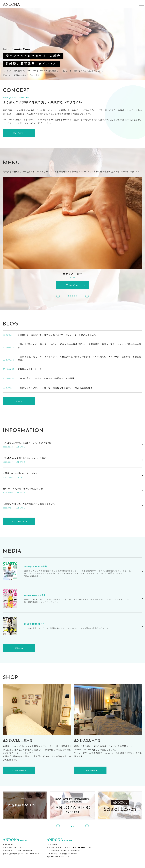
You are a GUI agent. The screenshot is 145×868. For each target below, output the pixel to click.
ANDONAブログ (16, 810)
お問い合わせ (13, 830)
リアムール (50, 830)
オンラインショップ (18, 842)
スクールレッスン (16, 846)
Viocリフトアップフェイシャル (60, 818)
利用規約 (11, 854)
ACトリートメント (54, 810)
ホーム (7, 806)
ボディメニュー (101, 806)
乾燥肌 (100, 814)
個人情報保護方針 (17, 850)
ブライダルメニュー (103, 822)
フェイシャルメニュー (52, 806)
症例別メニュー (101, 810)
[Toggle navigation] (141, 4)
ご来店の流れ (13, 826)
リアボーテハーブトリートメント (61, 834)
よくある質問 (13, 822)
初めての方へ (15, 814)
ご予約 (10, 818)
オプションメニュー (103, 818)
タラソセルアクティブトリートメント (63, 822)
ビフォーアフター (16, 838)
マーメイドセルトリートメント (60, 826)
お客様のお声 (13, 834)
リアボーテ (50, 814)
